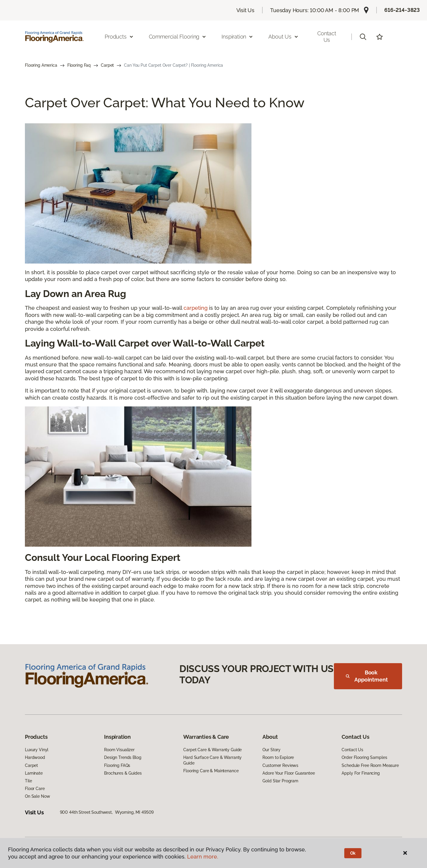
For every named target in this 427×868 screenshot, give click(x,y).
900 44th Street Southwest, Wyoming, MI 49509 (107, 812)
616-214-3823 (402, 10)
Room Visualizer (119, 750)
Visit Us (246, 10)
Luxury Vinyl (37, 750)
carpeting (196, 308)
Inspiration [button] (237, 37)
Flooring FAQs (117, 765)
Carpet (107, 65)
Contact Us (327, 37)
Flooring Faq (79, 65)
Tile (28, 781)
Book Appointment (367, 676)
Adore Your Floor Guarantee (289, 773)
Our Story (271, 750)
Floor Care (35, 789)
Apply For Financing (361, 773)
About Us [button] (283, 37)
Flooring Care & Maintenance (211, 771)
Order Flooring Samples (364, 757)
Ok (353, 853)
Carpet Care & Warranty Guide (212, 750)
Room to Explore (278, 757)
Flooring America (41, 65)
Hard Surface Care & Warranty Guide (212, 760)
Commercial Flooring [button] (178, 37)
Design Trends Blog (123, 757)
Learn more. (203, 857)
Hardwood (35, 757)
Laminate (34, 773)
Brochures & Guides (123, 773)
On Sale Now (37, 796)
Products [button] (119, 37)
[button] (363, 37)
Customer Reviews (280, 765)
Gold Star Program (280, 781)
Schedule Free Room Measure (370, 765)
